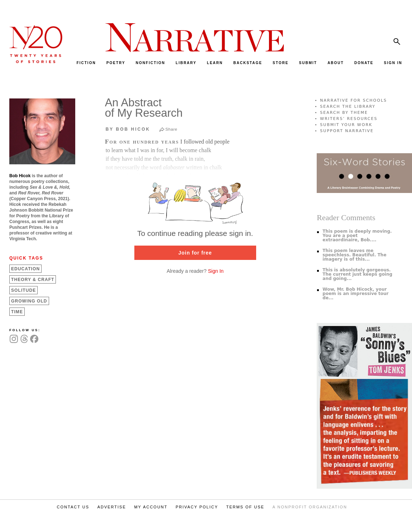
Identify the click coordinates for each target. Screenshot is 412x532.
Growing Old (29, 301)
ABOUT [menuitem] (336, 63)
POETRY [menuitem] (116, 63)
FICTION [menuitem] (86, 63)
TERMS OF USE (245, 507)
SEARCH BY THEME (344, 113)
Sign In (216, 271)
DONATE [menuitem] (364, 63)
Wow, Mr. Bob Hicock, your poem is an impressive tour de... (355, 294)
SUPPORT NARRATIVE (347, 131)
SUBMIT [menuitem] (308, 63)
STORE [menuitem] (281, 63)
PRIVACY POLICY (197, 507)
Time (17, 312)
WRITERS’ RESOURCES (349, 119)
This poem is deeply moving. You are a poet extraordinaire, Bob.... (357, 236)
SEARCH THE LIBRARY (348, 107)
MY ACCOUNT (151, 507)
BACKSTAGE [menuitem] (248, 63)
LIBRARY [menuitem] (186, 63)
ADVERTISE (112, 507)
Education (25, 269)
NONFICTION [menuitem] (150, 63)
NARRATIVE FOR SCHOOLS (353, 100)
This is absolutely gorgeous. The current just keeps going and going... (357, 274)
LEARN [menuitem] (215, 63)
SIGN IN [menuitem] (393, 63)
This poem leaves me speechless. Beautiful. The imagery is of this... (354, 255)
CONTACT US (73, 507)
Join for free (195, 253)
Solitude (23, 290)
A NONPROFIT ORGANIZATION (310, 507)
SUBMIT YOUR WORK (346, 125)
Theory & (33, 280)
